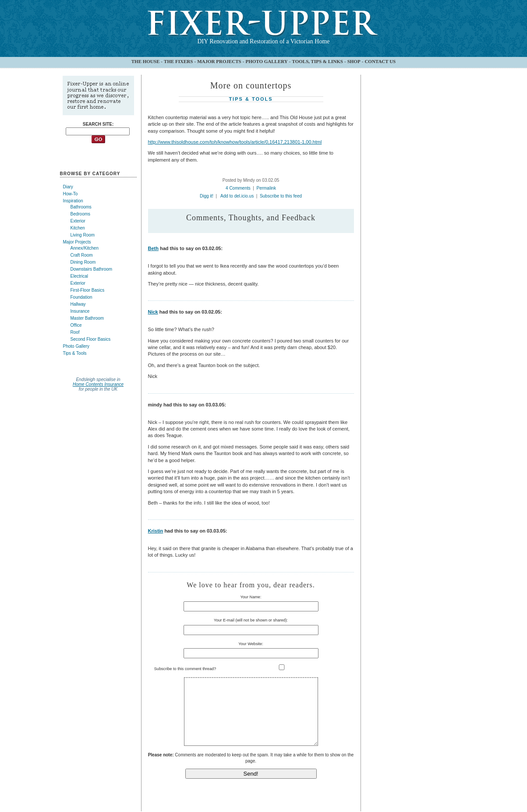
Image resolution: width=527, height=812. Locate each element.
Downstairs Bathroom (92, 269)
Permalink (266, 188)
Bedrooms (81, 214)
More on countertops (251, 85)
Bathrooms (81, 207)
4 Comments (238, 188)
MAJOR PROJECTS (219, 61)
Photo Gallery (76, 346)
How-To (71, 194)
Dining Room (83, 262)
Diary (68, 187)
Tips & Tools (75, 353)
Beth (153, 248)
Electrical (80, 276)
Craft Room (82, 255)
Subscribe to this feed (281, 196)
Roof (75, 332)
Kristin (156, 531)
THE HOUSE (146, 61)
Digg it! (207, 196)
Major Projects (77, 242)
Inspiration (73, 201)
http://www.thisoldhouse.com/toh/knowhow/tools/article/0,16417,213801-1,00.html (235, 142)
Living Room (83, 235)
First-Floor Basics (88, 290)
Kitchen (78, 228)
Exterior (78, 221)
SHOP (354, 61)
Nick (153, 312)
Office (76, 325)
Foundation (81, 297)
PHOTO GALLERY (266, 61)
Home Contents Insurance (98, 384)
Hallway (78, 304)
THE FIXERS (178, 61)
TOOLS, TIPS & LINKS (318, 61)
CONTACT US (380, 61)
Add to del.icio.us (237, 196)
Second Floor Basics (91, 339)
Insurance (80, 311)
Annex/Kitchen (85, 248)
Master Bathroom (87, 318)
